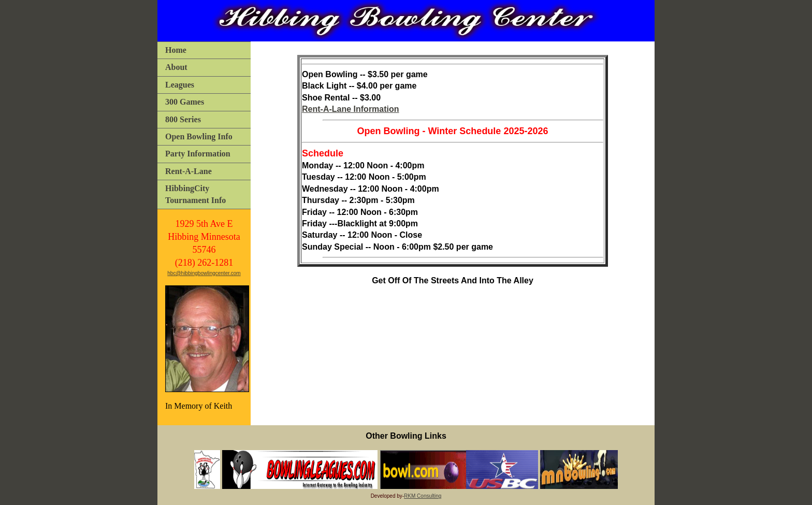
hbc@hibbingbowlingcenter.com (204, 273)
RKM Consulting (423, 496)
